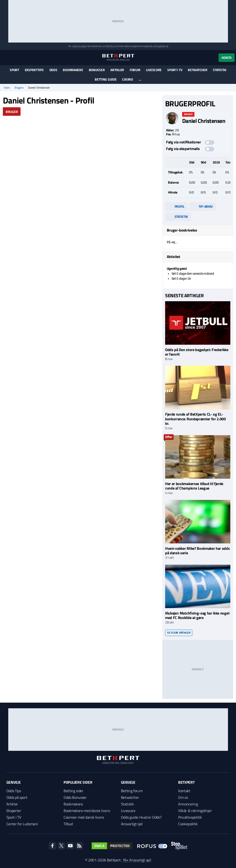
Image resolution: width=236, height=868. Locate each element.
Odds (53, 70)
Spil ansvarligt (79, 46)
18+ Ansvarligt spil (137, 860)
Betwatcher (197, 70)
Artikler (117, 70)
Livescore (154, 70)
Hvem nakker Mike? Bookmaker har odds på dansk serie (197, 551)
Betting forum (132, 791)
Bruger (12, 112)
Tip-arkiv (202, 206)
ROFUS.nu (110, 46)
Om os (183, 797)
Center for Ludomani (22, 824)
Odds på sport (17, 797)
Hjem (7, 88)
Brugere (19, 88)
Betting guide (106, 79)
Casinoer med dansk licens (84, 817)
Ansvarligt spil (132, 824)
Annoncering (188, 804)
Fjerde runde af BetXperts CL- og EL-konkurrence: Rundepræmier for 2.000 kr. (195, 419)
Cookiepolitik (188, 824)
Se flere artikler (179, 633)
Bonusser (97, 70)
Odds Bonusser (75, 797)
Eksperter (14, 811)
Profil (176, 206)
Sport (14, 70)
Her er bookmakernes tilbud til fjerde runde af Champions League (194, 486)
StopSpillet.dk (162, 46)
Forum (135, 70)
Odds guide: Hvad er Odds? (141, 817)
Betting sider (73, 791)
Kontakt (184, 791)
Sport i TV (175, 70)
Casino (127, 79)
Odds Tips (14, 791)
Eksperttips (34, 70)
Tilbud (68, 824)
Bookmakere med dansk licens (87, 811)
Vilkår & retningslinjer (195, 811)
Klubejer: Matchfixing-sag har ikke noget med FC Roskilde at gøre (197, 615)
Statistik (219, 70)
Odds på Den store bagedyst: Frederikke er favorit (197, 352)
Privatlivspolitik (190, 817)
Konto (227, 58)
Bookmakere (73, 70)
